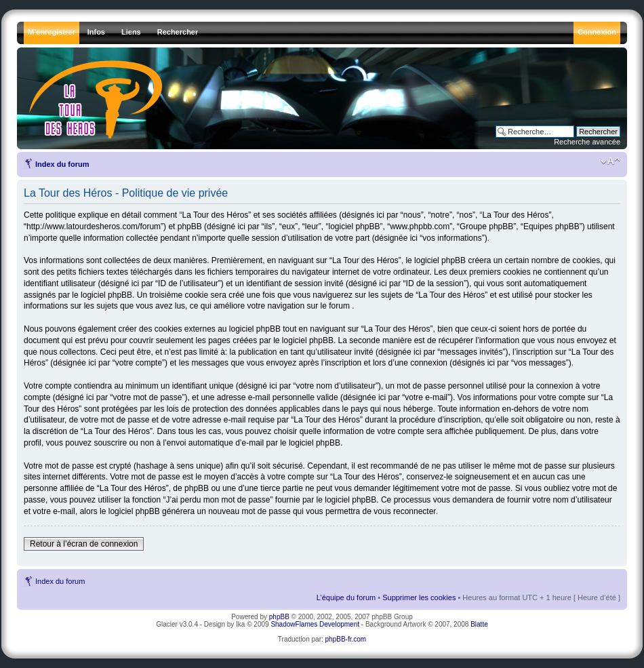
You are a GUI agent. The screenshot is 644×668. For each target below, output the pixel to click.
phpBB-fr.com (346, 639)
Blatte (479, 624)
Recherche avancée (587, 142)
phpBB (279, 617)
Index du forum (62, 164)
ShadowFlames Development (315, 624)
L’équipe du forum (346, 597)
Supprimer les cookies (419, 597)
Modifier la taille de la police (610, 161)
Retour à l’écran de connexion (84, 544)
